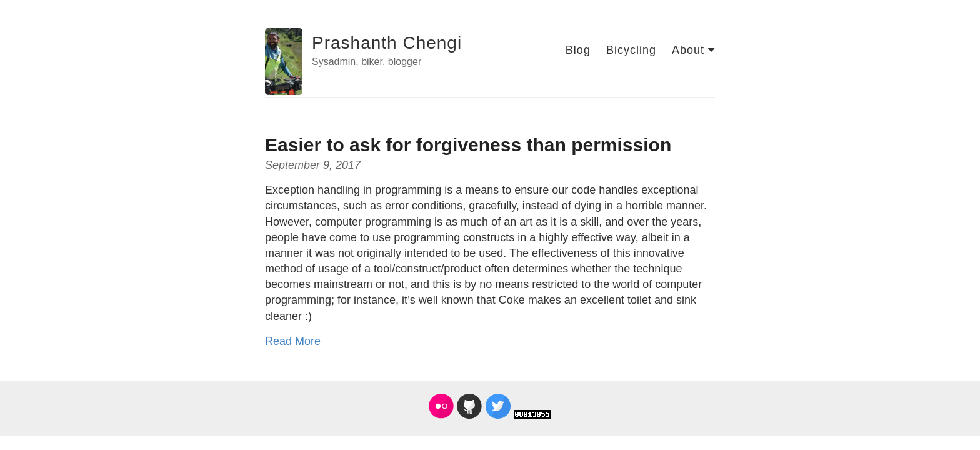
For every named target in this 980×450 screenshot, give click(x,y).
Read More (293, 341)
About (693, 50)
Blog (578, 50)
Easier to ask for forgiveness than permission (468, 145)
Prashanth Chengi (387, 43)
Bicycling (631, 50)
